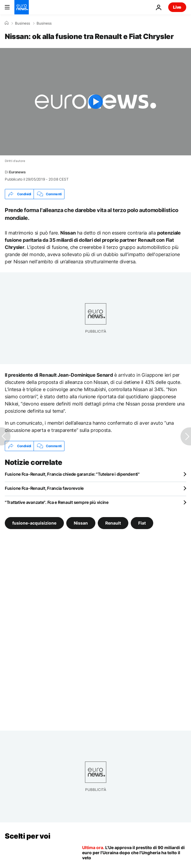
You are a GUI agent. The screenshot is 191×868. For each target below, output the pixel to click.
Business (22, 23)
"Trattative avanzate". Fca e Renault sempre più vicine (57, 502)
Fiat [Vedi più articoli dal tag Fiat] (142, 523)
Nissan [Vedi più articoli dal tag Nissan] (81, 523)
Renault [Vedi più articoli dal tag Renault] (113, 523)
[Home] (7, 23)
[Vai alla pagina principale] (22, 7)
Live (177, 7)
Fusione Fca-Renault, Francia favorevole (44, 488)
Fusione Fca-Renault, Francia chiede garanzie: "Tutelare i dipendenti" (72, 474)
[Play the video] (95, 102)
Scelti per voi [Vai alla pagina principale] (27, 836)
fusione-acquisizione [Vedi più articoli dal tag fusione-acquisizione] (34, 523)
